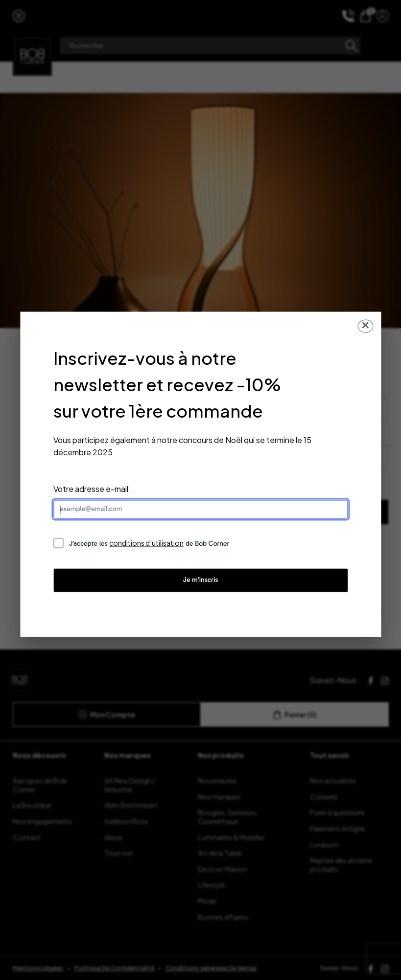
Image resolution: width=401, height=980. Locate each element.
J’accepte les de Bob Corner (149, 544)
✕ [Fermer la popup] (365, 326)
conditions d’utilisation (146, 543)
